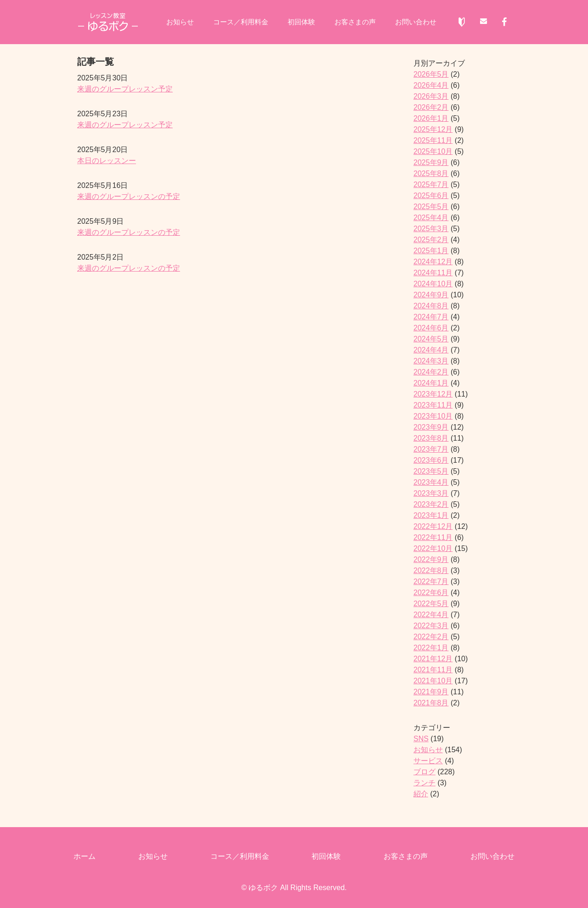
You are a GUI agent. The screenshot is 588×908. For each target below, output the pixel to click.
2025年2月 (431, 240)
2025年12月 (433, 129)
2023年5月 (431, 471)
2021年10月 (433, 681)
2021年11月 (433, 670)
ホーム (85, 856)
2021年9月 (431, 692)
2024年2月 (431, 372)
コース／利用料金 (238, 22)
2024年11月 (433, 273)
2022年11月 (433, 537)
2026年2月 (431, 107)
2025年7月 (431, 184)
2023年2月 (431, 504)
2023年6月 (431, 460)
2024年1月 (431, 383)
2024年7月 (431, 317)
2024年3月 (431, 361)
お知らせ (175, 22)
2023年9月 (431, 427)
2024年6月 (431, 328)
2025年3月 (431, 229)
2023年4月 (431, 482)
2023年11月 (433, 405)
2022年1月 (431, 648)
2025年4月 (431, 218)
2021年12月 (433, 659)
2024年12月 (433, 262)
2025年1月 (431, 251)
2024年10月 (433, 284)
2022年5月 (431, 604)
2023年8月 (431, 438)
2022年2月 (431, 637)
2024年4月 (431, 350)
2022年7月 (431, 582)
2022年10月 (433, 548)
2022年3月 (431, 626)
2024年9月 (431, 295)
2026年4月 (431, 85)
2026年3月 (431, 96)
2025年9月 (431, 162)
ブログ (424, 772)
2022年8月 (431, 570)
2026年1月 (431, 118)
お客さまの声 (357, 22)
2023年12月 (433, 394)
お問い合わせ (421, 22)
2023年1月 (431, 515)
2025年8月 (431, 173)
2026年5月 (431, 74)
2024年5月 (431, 339)
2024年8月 (431, 306)
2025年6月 (431, 196)
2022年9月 (431, 559)
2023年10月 (433, 416)
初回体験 (301, 22)
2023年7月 (431, 449)
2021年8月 (431, 703)
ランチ (424, 783)
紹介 (421, 794)
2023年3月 (431, 493)
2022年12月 (433, 526)
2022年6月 (431, 593)
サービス (428, 761)
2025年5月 (431, 207)
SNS (421, 739)
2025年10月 (433, 151)
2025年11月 (433, 140)
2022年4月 (431, 615)
